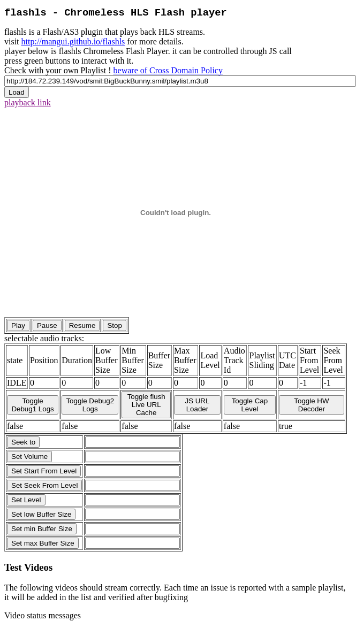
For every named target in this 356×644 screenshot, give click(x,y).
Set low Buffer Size (41, 514)
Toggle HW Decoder (311, 405)
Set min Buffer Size (42, 529)
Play (18, 325)
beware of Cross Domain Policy (168, 70)
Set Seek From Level (44, 485)
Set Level (26, 500)
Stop (114, 325)
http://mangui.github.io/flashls (73, 41)
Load (17, 92)
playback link (28, 102)
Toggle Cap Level (250, 405)
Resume (82, 325)
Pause (47, 325)
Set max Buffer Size (43, 543)
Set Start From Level (44, 471)
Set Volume (29, 457)
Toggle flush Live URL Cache (146, 405)
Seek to (23, 442)
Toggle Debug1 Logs (32, 405)
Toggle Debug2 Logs (90, 405)
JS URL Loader (197, 405)
